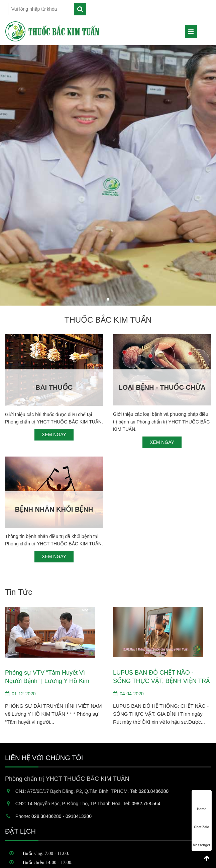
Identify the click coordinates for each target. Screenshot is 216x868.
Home (202, 803)
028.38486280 (46, 816)
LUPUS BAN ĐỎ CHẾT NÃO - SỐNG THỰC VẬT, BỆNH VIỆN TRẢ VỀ (161, 677)
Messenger (202, 839)
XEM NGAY (54, 435)
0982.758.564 (146, 804)
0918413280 (79, 816)
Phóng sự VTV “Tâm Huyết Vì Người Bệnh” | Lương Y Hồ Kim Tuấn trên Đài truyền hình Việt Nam (52, 677)
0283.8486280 (154, 791)
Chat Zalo (202, 821)
